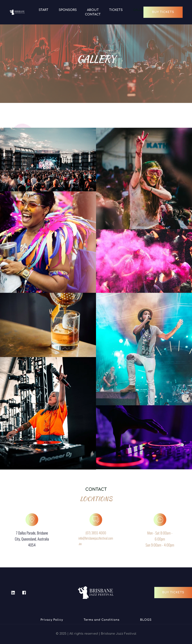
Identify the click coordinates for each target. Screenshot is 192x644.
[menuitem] (43, 10)
